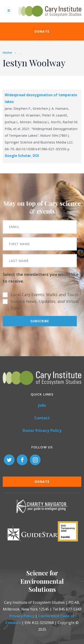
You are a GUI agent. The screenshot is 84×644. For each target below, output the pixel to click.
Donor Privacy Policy (42, 430)
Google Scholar (18, 156)
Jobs (42, 405)
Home (7, 53)
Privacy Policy (22, 616)
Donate (42, 31)
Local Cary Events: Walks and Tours (44, 295)
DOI (36, 156)
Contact (42, 418)
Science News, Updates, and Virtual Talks (45, 305)
